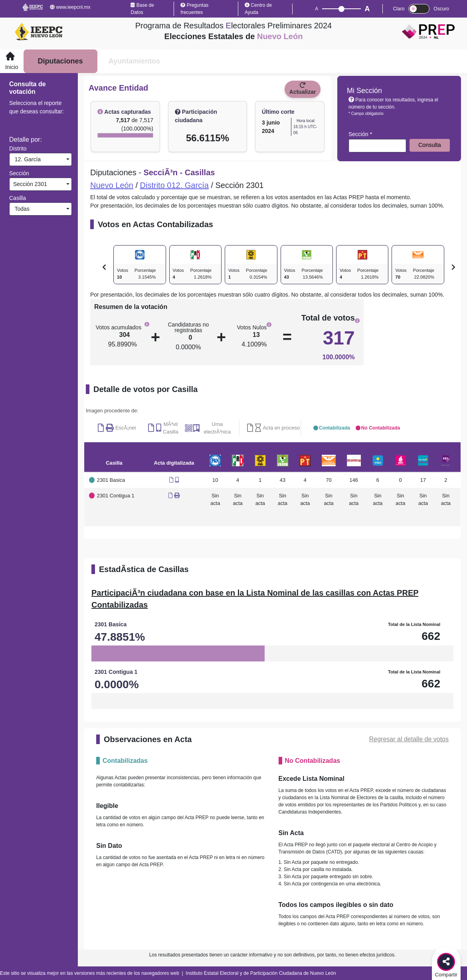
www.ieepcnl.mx (70, 7)
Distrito (18, 148)
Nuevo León (112, 185)
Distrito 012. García (174, 185)
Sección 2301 (29, 184)
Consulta (430, 145)
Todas (21, 209)
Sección (19, 173)
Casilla (18, 198)
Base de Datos (142, 9)
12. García (26, 159)
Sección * (360, 134)
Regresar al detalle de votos (409, 739)
